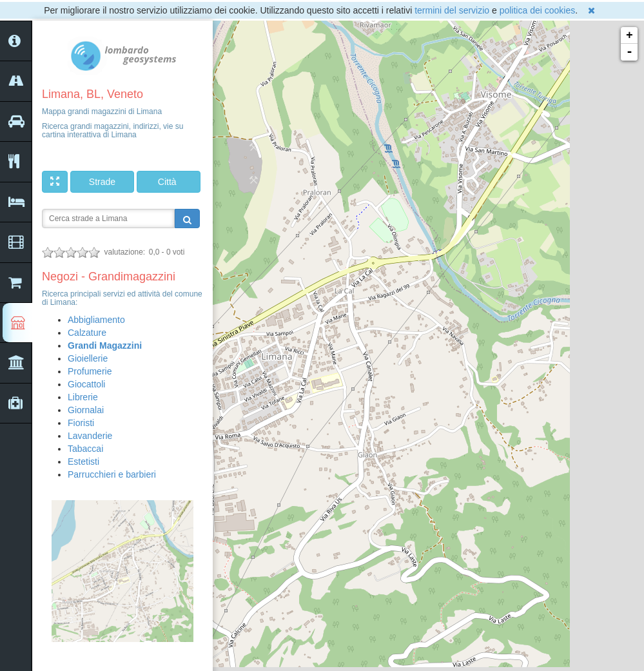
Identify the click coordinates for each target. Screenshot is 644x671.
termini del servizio (452, 10)
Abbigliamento (96, 320)
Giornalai (86, 410)
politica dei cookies (538, 10)
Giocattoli (86, 384)
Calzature (87, 333)
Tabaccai (85, 449)
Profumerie (90, 371)
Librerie (83, 397)
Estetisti (83, 462)
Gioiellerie (88, 358)
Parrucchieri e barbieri (112, 474)
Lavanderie (90, 436)
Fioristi (81, 423)
